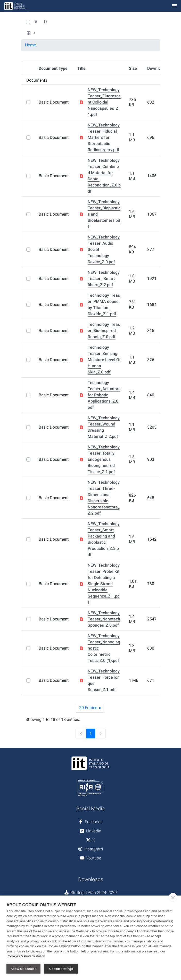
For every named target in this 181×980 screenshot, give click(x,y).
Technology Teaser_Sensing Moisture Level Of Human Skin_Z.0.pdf (104, 360)
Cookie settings (61, 969)
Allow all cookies (23, 969)
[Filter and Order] (36, 22)
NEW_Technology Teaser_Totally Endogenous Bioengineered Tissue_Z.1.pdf (104, 459)
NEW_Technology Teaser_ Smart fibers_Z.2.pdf (104, 279)
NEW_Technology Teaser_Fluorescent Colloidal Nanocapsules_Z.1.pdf (104, 102)
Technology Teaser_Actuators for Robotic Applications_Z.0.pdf (104, 395)
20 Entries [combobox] (92, 708)
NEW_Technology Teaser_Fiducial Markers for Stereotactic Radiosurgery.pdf (104, 137)
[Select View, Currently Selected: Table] (31, 33)
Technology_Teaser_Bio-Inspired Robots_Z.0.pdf (104, 331)
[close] (173, 897)
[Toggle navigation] (175, 6)
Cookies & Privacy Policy (26, 956)
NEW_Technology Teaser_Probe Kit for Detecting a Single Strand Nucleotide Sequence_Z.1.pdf (104, 584)
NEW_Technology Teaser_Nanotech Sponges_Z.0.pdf (104, 619)
